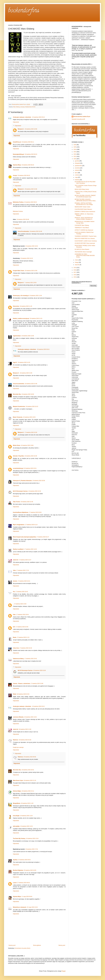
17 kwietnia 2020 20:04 (22, 615)
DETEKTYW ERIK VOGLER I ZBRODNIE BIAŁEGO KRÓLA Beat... (86, 200)
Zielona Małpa (17, 791)
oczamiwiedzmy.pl (18, 468)
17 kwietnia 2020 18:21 (24, 581)
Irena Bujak (16, 816)
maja (76, 177)
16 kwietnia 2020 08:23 (24, 175)
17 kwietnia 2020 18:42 (22, 592)
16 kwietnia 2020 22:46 (27, 502)
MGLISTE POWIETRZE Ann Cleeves (85, 239)
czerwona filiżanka (18, 717)
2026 (75, 145)
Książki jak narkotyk (18, 747)
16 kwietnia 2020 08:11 (28, 142)
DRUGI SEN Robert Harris (82, 189)
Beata (15, 637)
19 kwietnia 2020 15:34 (32, 839)
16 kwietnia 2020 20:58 (39, 481)
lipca (76, 173)
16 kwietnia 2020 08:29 (30, 202)
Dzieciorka (16, 306)
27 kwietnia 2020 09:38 (23, 883)
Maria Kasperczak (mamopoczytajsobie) (24, 537)
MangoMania (17, 803)
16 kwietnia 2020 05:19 (38, 117)
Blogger (64, 971)
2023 (75, 152)
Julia (14, 570)
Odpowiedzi (18, 126)
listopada (78, 163)
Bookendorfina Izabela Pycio (82, 117)
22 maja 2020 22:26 (32, 907)
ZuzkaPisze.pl (17, 142)
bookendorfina (24, 11)
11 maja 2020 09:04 (27, 897)
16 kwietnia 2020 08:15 (31, 154)
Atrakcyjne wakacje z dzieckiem (22, 117)
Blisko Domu (17, 445)
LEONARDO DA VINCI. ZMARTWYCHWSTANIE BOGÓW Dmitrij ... (85, 256)
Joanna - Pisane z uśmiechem (22, 684)
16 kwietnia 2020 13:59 (28, 336)
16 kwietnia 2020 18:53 (29, 417)
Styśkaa (15, 860)
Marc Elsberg (17, 107)
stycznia (77, 265)
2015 (75, 277)
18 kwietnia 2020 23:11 (28, 791)
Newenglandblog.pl (18, 154)
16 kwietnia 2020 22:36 (35, 491)
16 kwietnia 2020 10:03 (32, 246)
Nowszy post (12, 945)
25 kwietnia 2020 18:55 (30, 870)
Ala (14, 592)
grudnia (77, 161)
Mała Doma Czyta (18, 780)
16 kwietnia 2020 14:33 (24, 362)
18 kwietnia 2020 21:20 (30, 780)
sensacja (22, 107)
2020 (75, 159)
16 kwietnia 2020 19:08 (27, 445)
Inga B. (15, 362)
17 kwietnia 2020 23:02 (31, 659)
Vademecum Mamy (18, 659)
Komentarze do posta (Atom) (22, 948)
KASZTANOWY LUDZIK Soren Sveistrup (86, 241)
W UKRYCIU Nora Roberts (82, 249)
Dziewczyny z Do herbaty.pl (21, 296)
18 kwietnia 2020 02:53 (23, 694)
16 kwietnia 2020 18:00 (28, 394)
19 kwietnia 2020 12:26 (26, 816)
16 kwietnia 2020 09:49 (23, 219)
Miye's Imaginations (19, 525)
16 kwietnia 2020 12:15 (36, 318)
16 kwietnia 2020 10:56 (31, 271)
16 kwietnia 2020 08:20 (28, 165)
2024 (75, 149)
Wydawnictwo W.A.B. (30, 107)
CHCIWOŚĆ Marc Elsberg (82, 225)
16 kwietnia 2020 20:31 (30, 468)
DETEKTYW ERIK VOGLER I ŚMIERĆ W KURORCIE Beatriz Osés (85, 196)
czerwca (77, 175)
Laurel (15, 883)
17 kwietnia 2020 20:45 (22, 627)
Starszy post (62, 945)
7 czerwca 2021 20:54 (30, 283)
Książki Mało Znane (19, 271)
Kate (14, 615)
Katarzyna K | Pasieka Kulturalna (22, 481)
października (79, 166)
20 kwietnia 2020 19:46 (31, 189)
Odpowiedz (16, 122)
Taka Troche (16, 502)
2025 (75, 147)
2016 (75, 275)
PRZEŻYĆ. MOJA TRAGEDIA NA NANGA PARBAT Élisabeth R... (84, 218)
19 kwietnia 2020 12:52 (26, 826)
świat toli (15, 560)
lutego (77, 262)
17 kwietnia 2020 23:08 (37, 684)
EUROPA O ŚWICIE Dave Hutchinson (85, 212)
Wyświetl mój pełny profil (78, 119)
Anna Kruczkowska (23, 231)
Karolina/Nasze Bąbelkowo (21, 512)
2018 (75, 270)
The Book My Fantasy (19, 839)
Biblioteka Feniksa (18, 202)
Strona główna (37, 945)
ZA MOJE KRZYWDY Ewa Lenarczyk (85, 243)
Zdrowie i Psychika (18, 456)
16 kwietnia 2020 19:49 (31, 456)
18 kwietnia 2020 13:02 (30, 717)
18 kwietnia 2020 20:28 (25, 740)
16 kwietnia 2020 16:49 (36, 231)
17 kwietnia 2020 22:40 (26, 648)
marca (77, 260)
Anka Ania (16, 648)
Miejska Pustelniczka (19, 406)
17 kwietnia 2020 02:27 (43, 537)
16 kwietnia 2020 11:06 (35, 296)
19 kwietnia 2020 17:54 (32, 849)
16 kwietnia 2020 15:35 (26, 373)
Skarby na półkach (18, 549)
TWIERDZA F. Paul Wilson (82, 228)
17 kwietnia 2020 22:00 (31, 432)
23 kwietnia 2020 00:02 (24, 860)
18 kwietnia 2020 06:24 (43, 349)
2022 (75, 154)
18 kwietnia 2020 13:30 (25, 729)
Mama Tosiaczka (18, 417)
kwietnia (77, 180)
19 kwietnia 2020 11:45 (27, 803)
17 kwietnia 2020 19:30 (20, 604)
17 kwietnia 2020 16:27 (25, 560)
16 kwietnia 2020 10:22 (27, 258)
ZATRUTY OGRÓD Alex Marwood (84, 230)
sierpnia (77, 170)
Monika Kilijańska (18, 870)
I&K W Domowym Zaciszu (20, 491)
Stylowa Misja (17, 165)
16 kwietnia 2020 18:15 (32, 406)
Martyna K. (21, 129)
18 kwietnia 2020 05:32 (38, 706)
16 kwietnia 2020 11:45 (26, 306)
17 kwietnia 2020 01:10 (31, 525)
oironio (15, 581)
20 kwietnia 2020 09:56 (30, 757)
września (78, 168)
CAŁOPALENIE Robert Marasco (83, 209)
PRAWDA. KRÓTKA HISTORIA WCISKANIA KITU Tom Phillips (84, 204)
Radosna (15, 740)
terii (14, 627)
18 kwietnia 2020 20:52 (28, 770)
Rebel (15, 694)
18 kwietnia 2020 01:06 (39, 670)
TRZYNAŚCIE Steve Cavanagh (83, 252)
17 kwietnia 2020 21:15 (23, 637)
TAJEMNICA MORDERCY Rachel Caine (86, 236)
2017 (75, 272)
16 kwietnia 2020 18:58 (31, 129)
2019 (75, 268)
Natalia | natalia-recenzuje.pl (21, 318)
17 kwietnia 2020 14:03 (30, 549)
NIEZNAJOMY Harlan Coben (83, 207)
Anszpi (15, 175)
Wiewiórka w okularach (20, 907)
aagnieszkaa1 (17, 336)
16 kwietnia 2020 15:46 (31, 384)
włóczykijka (16, 826)
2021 (75, 156)
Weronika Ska (17, 394)
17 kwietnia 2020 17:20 (22, 570)
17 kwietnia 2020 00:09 (35, 512)
